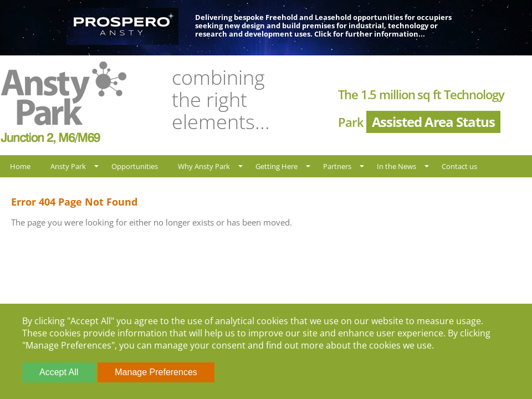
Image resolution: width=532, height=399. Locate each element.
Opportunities (135, 166)
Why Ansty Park (204, 166)
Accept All (59, 372)
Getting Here (277, 166)
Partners (337, 166)
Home (20, 166)
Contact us (459, 166)
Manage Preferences (156, 372)
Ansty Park (68, 166)
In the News (397, 166)
